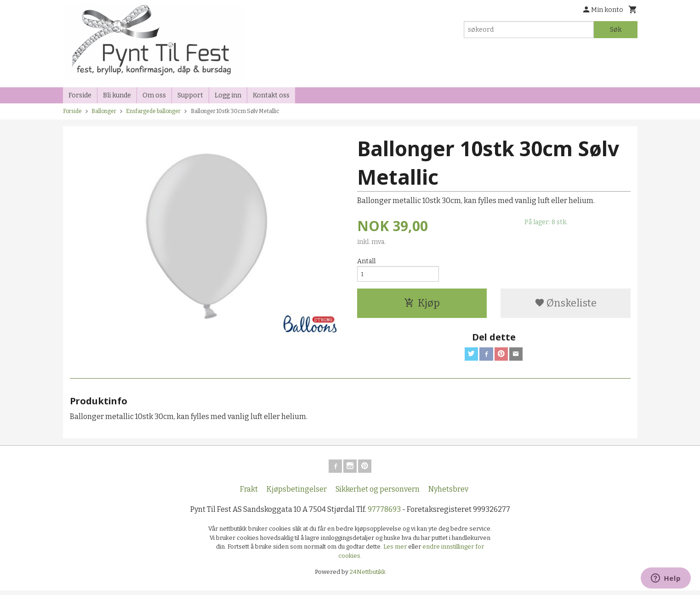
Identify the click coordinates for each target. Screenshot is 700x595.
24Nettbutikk (368, 576)
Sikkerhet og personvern (378, 494)
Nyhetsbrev (448, 494)
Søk (616, 30)
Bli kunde (117, 95)
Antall (366, 261)
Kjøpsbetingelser (297, 494)
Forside (80, 95)
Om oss (154, 95)
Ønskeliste (566, 305)
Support (190, 95)
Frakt (249, 494)
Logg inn (228, 95)
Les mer (396, 551)
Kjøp (422, 305)
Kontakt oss (271, 95)
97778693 (384, 514)
